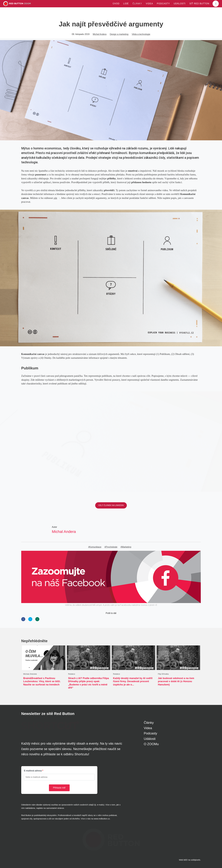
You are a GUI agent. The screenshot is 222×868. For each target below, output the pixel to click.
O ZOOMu (151, 744)
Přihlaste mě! (59, 788)
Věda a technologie (141, 34)
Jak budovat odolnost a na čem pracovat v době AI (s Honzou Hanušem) (176, 681)
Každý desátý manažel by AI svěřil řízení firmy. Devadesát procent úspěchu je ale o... (133, 681)
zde (55, 198)
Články (149, 723)
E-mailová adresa (33, 771)
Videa (148, 728)
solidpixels (196, 860)
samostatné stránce (55, 808)
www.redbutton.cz (102, 819)
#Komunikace (95, 547)
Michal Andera (100, 34)
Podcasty (150, 733)
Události (150, 739)
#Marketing (126, 547)
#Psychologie (111, 547)
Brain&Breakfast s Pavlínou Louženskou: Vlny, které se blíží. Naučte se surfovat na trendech (42, 681)
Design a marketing (119, 34)
